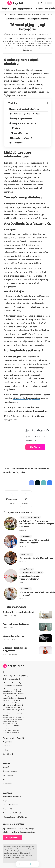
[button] (5, 3)
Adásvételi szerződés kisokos (16, 624)
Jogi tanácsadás (16, 143)
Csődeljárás (16, 128)
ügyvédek (20, 472)
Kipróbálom (35, 447)
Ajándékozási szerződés (32, 572)
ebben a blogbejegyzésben (26, 398)
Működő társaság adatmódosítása (25, 114)
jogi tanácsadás (19, 469)
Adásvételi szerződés (30, 517)
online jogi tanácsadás (38, 469)
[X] (26, 499)
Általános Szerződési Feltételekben (12, 702)
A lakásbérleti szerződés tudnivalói (18, 612)
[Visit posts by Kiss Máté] (5, 35)
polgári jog (26, 554)
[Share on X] (25, 864)
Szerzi (9, 357)
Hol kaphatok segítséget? (21, 138)
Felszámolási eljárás (20, 133)
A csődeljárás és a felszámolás (23, 123)
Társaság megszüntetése (21, 119)
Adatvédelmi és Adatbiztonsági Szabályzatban (13, 706)
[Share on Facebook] (19, 864)
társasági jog (9, 472)
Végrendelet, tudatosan (13, 636)
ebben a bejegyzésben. (36, 411)
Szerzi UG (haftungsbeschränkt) (14, 692)
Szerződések (27, 569)
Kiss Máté (14, 34)
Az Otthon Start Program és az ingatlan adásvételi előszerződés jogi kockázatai (37, 524)
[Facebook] (12, 499)
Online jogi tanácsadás (38, 19)
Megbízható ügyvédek (16, 19)
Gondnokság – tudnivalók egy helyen (36, 558)
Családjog (26, 536)
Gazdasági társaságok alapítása (24, 109)
